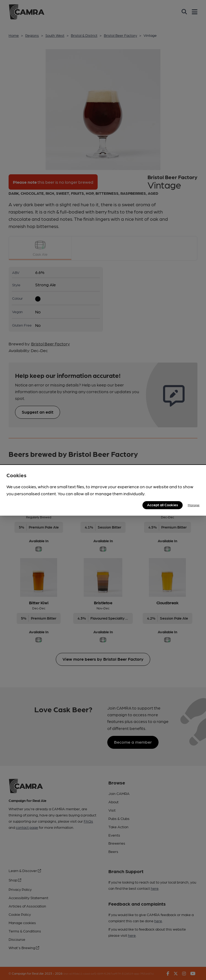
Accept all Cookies (163, 505)
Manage (194, 505)
